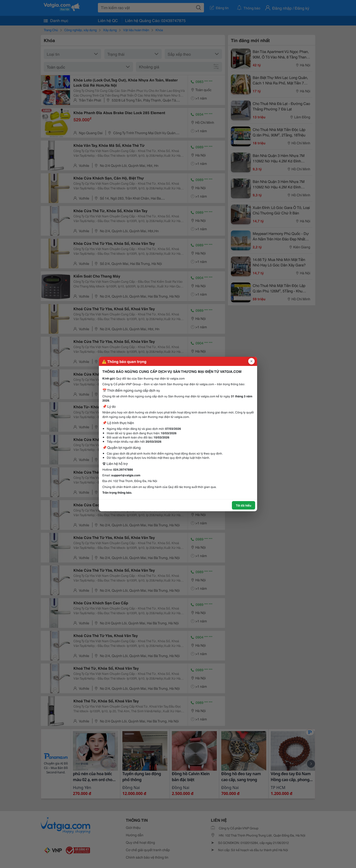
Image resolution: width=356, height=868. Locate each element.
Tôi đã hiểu (244, 505)
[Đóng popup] (251, 361)
